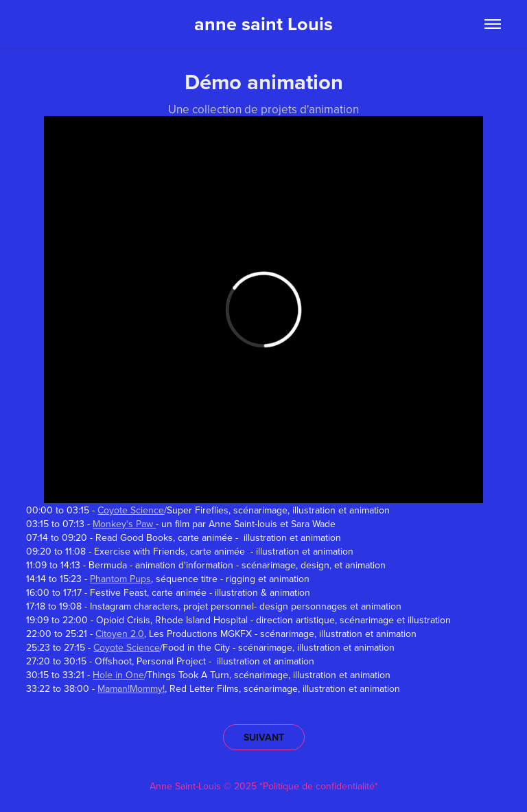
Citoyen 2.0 (120, 634)
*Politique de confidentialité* (319, 786)
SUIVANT (264, 737)
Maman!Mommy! (131, 688)
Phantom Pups (120, 579)
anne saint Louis (263, 24)
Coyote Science (131, 510)
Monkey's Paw (124, 524)
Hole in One (118, 675)
